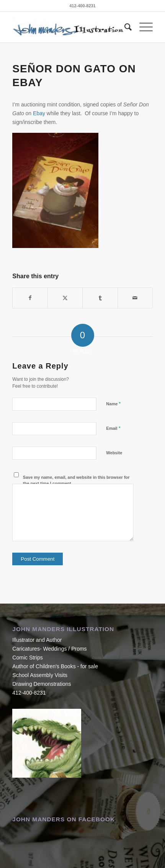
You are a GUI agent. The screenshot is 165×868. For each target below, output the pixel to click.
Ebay (39, 113)
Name (113, 404)
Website (114, 453)
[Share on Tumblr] (100, 298)
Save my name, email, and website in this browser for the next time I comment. (76, 480)
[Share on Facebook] (30, 298)
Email (113, 428)
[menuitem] (124, 27)
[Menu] (142, 27)
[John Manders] (68, 27)
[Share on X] (65, 298)
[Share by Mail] (135, 298)
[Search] (124, 27)
